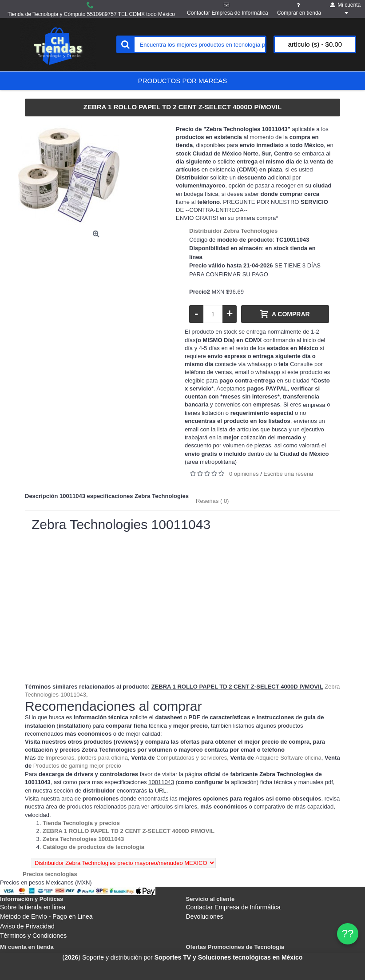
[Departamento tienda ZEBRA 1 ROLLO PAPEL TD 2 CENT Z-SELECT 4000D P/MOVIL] (129, 831)
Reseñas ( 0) (212, 501)
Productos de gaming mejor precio (77, 766)
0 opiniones (244, 474)
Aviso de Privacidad (27, 926)
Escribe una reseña (288, 474)
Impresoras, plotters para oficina (87, 758)
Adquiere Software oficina (289, 758)
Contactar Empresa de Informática (233, 907)
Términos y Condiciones (33, 936)
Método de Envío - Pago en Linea (46, 916)
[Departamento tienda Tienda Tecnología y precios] (81, 823)
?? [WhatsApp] (348, 934)
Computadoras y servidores (192, 758)
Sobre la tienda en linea (33, 907)
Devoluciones (205, 916)
